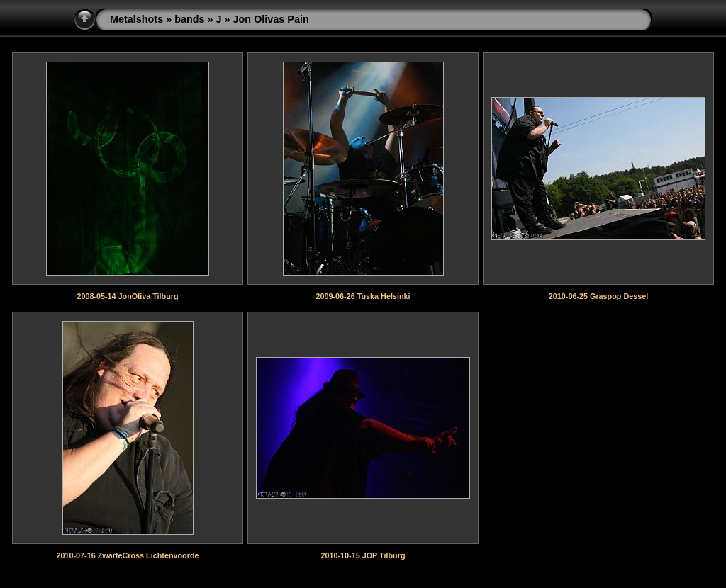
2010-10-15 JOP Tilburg (363, 555)
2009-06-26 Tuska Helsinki (363, 296)
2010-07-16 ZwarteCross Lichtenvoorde (127, 555)
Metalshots (136, 19)
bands (189, 19)
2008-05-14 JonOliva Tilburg (127, 296)
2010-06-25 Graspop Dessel (598, 296)
